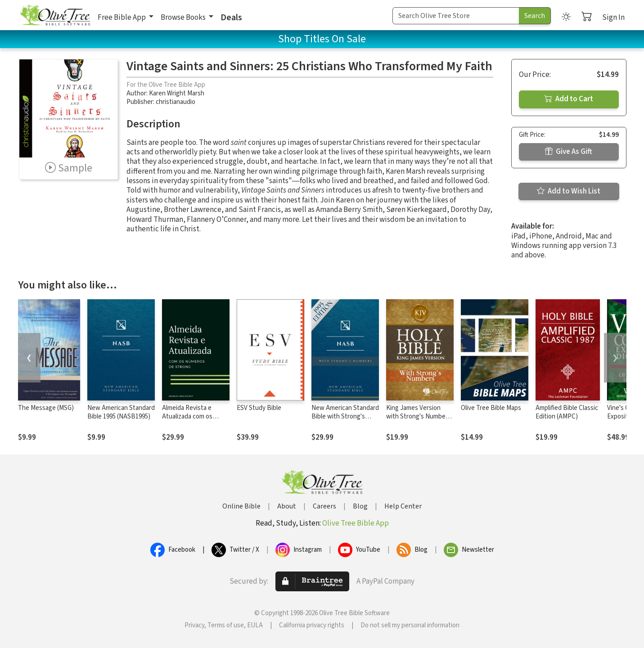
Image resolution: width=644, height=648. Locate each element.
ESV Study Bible (259, 408)
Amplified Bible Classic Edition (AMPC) (567, 412)
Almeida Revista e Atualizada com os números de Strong (189, 416)
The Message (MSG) (46, 408)
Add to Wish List (569, 191)
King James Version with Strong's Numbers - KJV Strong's (419, 416)
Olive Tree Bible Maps (491, 408)
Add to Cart (569, 99)
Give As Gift (569, 152)
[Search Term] (456, 16)
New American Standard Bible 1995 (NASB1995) (121, 412)
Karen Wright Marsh (177, 93)
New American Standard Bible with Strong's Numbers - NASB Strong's (345, 421)
